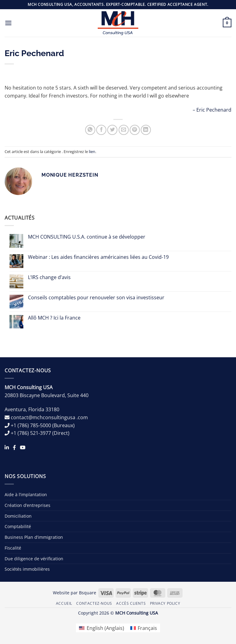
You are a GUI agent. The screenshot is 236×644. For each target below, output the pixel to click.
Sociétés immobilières (27, 569)
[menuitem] (101, 628)
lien (92, 151)
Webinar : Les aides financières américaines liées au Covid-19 (98, 257)
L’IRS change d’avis (49, 277)
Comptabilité (18, 526)
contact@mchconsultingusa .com (49, 417)
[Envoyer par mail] (124, 130)
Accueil (64, 603)
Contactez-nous (94, 603)
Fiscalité (13, 548)
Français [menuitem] (147, 628)
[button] (8, 23)
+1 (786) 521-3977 (31, 433)
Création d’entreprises (28, 505)
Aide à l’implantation (26, 494)
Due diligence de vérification (34, 559)
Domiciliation (18, 516)
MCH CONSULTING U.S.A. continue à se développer (87, 237)
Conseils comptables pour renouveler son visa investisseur (96, 298)
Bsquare (88, 593)
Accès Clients (131, 603)
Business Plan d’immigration (34, 537)
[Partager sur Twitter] (112, 130)
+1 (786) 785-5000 (31, 425)
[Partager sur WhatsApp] (90, 130)
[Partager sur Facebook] (101, 130)
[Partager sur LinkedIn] (146, 130)
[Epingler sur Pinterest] (135, 130)
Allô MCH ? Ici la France (54, 318)
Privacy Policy (165, 603)
